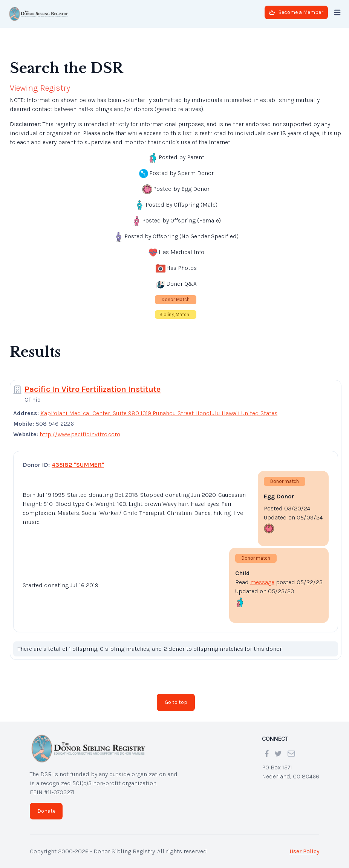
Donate (46, 811)
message (262, 582)
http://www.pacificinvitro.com (80, 434)
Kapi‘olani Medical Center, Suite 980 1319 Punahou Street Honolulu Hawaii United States (159, 413)
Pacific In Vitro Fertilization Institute (93, 389)
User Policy (304, 851)
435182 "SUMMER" (78, 465)
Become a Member (296, 12)
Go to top (176, 702)
